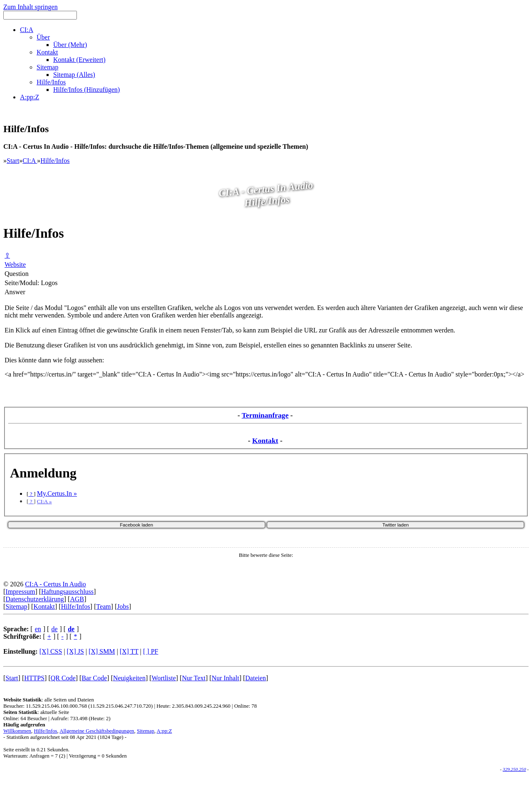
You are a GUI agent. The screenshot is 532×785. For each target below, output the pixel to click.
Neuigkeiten (129, 678)
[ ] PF (150, 651)
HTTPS (34, 678)
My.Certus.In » (57, 493)
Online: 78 (245, 706)
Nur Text (194, 678)
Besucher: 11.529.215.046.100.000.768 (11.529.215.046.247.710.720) (78, 706)
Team (103, 607)
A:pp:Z (164, 731)
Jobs (123, 607)
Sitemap (16, 607)
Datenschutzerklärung (34, 599)
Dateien (256, 678)
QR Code (63, 678)
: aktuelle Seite (36, 712)
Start (13, 161)
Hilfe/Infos (55, 161)
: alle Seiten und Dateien (49, 700)
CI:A (30, 161)
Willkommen (17, 731)
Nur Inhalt (225, 678)
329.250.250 (515, 769)
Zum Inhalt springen (31, 7)
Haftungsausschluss (67, 592)
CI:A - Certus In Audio (55, 584)
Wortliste (164, 678)
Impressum (20, 592)
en (38, 629)
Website (15, 265)
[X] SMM (102, 651)
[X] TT (129, 651)
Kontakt (265, 440)
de (54, 629)
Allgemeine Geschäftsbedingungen (97, 731)
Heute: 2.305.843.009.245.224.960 (193, 706)
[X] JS (75, 651)
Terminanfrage (265, 415)
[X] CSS (51, 651)
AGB (77, 599)
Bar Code (94, 678)
